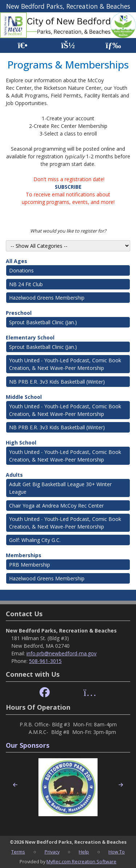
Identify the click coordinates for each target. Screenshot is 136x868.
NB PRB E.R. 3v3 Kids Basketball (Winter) (57, 382)
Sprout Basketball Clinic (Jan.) (43, 322)
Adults (14, 475)
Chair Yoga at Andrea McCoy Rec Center (56, 506)
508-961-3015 (45, 661)
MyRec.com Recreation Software (81, 861)
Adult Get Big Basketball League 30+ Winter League (60, 488)
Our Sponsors (28, 745)
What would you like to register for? (68, 231)
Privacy (52, 852)
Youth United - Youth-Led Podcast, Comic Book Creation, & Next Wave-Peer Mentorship (65, 364)
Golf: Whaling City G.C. (35, 540)
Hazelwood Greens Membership (47, 298)
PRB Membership (30, 565)
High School (21, 443)
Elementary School (30, 337)
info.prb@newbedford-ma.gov (61, 653)
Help (84, 852)
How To (117, 852)
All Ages (17, 261)
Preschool (19, 313)
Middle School (24, 397)
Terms (18, 852)
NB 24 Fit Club (26, 284)
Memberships (24, 555)
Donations (21, 270)
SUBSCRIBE (68, 187)
